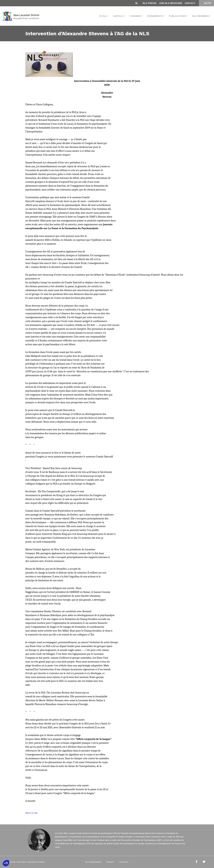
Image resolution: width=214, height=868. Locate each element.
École (103, 16)
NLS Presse (150, 3)
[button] (6, 863)
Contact (190, 3)
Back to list (31, 813)
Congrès (135, 16)
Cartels (118, 16)
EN (206, 3)
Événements (155, 16)
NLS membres (201, 16)
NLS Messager (93, 862)
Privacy (110, 862)
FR (210, 3)
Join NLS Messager (170, 3)
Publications (178, 16)
